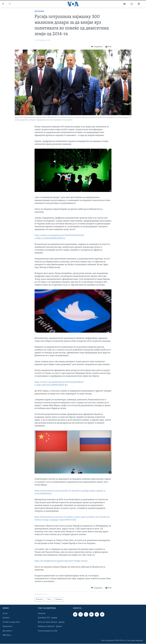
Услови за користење (11, 622)
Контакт (6, 618)
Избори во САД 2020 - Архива (50, 626)
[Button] (97, 47)
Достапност (7, 631)
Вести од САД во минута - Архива (51, 622)
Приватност (8, 626)
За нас (5, 613)
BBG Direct (7, 635)
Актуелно (39, 11)
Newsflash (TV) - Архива (48, 618)
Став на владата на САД (47, 631)
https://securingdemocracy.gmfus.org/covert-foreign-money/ (61, 561)
